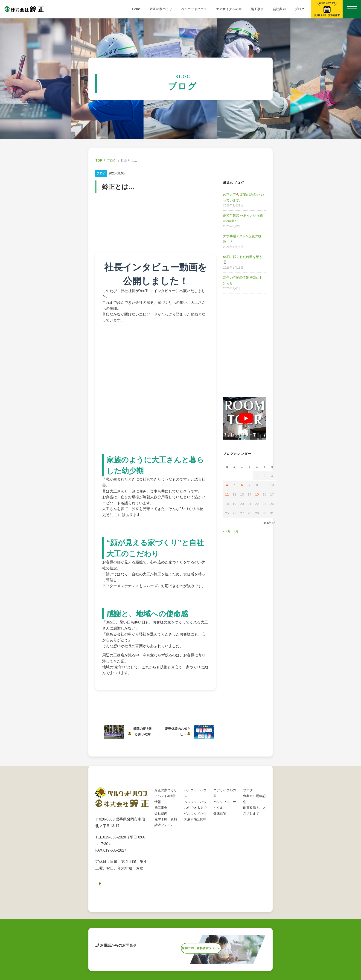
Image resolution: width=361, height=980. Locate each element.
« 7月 (227, 531)
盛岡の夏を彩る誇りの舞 (140, 734)
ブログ (300, 9)
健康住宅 (220, 818)
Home (136, 9)
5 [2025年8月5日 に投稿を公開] (234, 485)
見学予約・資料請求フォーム (201, 954)
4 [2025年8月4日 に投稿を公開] (227, 485)
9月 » (237, 531)
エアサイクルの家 (229, 9)
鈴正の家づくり (161, 9)
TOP (99, 160)
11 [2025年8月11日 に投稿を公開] (227, 494)
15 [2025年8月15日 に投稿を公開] (257, 494)
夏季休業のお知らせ (178, 734)
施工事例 (257, 9)
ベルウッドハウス (194, 9)
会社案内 (279, 9)
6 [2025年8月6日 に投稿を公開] (242, 485)
